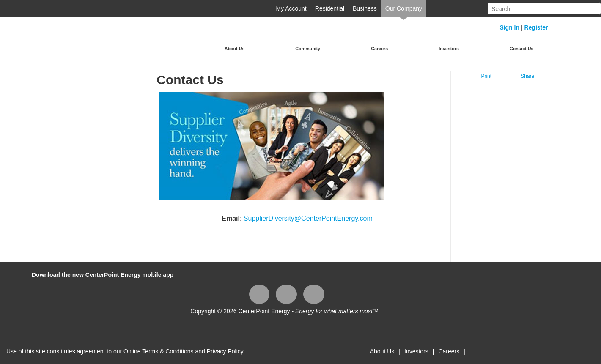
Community (308, 49)
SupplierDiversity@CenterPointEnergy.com (308, 218)
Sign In (509, 27)
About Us (235, 49)
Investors (449, 49)
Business (365, 8)
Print (486, 76)
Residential (330, 8)
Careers (379, 49)
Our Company (404, 8)
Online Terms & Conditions (158, 351)
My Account (291, 8)
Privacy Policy (225, 351)
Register (536, 27)
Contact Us (522, 49)
